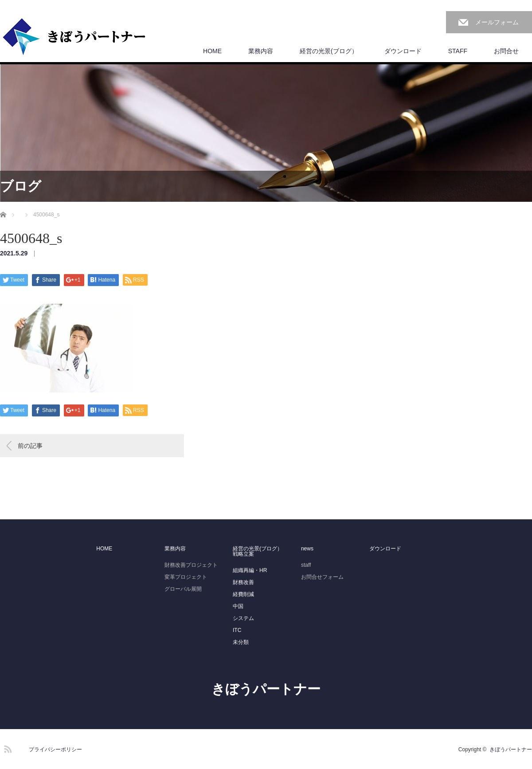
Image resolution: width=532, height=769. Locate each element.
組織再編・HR (250, 570)
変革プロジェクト (186, 577)
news (307, 549)
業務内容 (261, 51)
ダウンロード (403, 51)
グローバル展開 (183, 589)
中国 (238, 606)
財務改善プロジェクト (191, 565)
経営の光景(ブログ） (329, 51)
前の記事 (30, 446)
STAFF (458, 51)
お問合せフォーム (322, 577)
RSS (7, 748)
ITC (237, 630)
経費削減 (243, 594)
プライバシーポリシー (55, 749)
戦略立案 (243, 554)
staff (306, 565)
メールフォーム (497, 22)
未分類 (241, 642)
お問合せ (506, 51)
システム (243, 618)
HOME (212, 51)
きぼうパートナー (266, 689)
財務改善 (243, 582)
